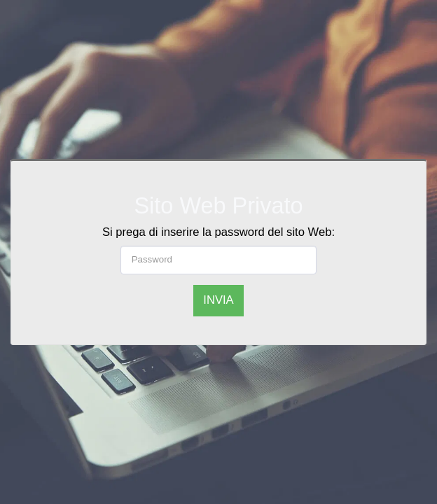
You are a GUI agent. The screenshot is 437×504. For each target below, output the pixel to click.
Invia (218, 300)
